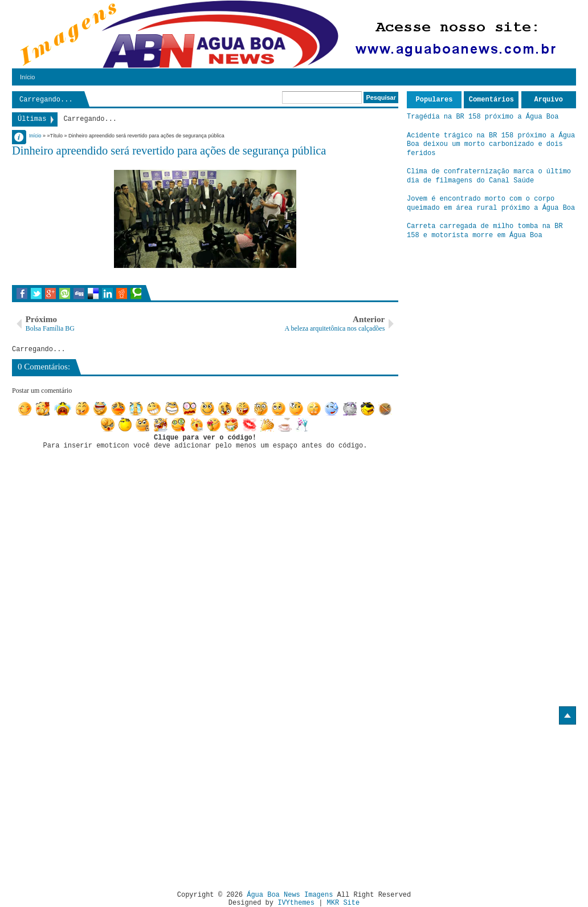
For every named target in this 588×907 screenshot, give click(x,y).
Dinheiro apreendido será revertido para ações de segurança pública (169, 151)
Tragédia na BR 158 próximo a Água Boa (483, 117)
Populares (434, 100)
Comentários (491, 100)
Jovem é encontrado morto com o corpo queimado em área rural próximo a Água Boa (491, 204)
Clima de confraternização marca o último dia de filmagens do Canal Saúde (489, 176)
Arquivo (549, 100)
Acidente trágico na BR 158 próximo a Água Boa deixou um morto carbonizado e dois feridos (491, 145)
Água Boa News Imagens (290, 895)
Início (27, 77)
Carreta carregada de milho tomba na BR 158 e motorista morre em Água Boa (485, 231)
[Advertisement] (108, 803)
